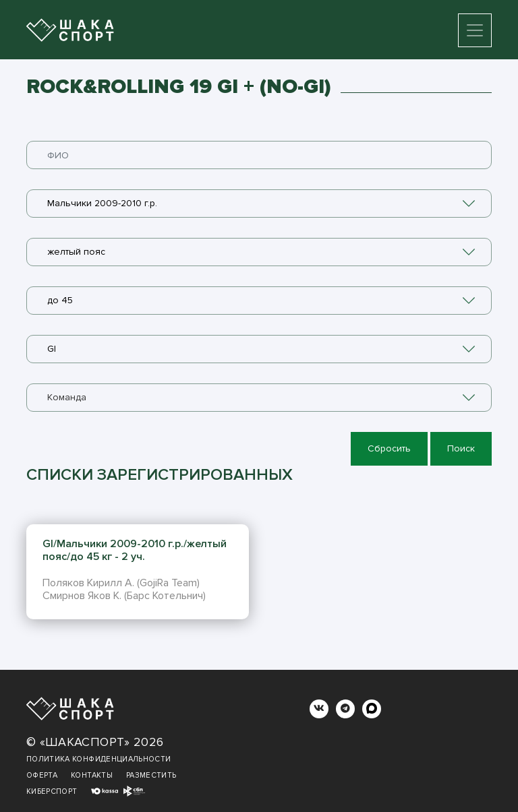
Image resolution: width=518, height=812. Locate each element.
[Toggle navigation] (475, 30)
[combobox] (259, 204)
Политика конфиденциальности (98, 759)
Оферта (42, 775)
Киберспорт (52, 791)
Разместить (151, 775)
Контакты (92, 775)
